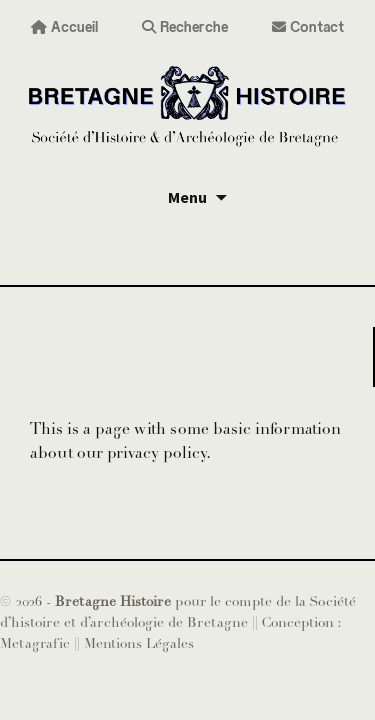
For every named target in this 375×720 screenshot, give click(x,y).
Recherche (185, 26)
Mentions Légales (139, 643)
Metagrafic (37, 643)
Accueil (64, 26)
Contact (308, 26)
